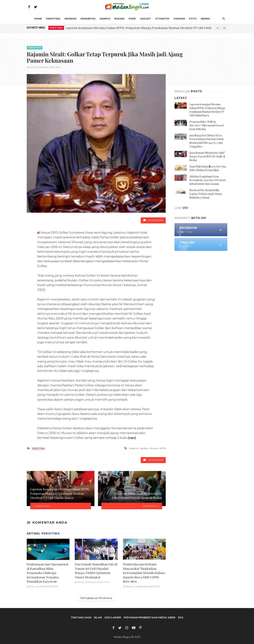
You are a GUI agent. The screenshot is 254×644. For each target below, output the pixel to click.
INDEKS (205, 19)
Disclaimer (113, 618)
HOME (38, 19)
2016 (163, 448)
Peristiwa (53, 19)
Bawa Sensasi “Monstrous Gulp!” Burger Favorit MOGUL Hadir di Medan (207, 156)
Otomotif (162, 19)
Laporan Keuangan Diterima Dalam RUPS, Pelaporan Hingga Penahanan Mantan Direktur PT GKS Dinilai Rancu (144, 28)
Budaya (120, 19)
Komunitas (88, 19)
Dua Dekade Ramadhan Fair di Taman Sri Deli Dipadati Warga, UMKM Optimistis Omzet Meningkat (96, 571)
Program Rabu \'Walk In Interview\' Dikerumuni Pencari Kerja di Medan (207, 125)
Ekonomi (70, 19)
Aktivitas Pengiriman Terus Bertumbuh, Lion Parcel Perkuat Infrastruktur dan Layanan (207, 180)
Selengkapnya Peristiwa (96, 598)
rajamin (135, 448)
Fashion (179, 19)
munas (155, 448)
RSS (181, 618)
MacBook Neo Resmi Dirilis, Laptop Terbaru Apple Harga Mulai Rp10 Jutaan (206, 194)
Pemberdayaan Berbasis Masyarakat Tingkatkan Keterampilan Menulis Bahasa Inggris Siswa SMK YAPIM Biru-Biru (144, 573)
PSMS (132, 19)
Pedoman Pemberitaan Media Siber (150, 618)
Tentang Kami (81, 618)
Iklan (98, 618)
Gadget (145, 19)
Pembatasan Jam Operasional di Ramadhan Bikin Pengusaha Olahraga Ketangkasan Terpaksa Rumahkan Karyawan (47, 573)
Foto (193, 19)
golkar (145, 448)
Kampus (105, 19)
